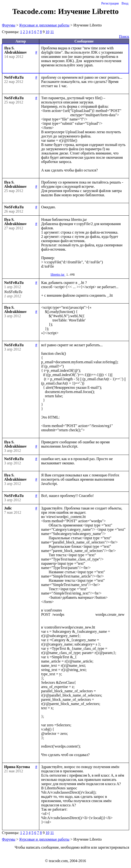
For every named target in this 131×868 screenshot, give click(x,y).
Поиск (124, 36)
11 (52, 32)
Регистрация (110, 3)
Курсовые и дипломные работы (44, 25)
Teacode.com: (35, 11)
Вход (125, 3)
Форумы (9, 25)
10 (48, 32)
